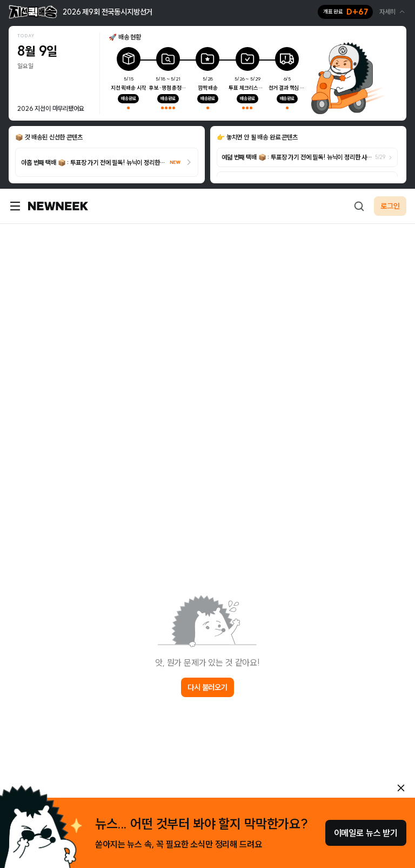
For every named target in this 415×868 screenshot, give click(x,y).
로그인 (390, 206)
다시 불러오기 (207, 687)
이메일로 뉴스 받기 (366, 833)
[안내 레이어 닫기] (401, 788)
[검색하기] (359, 206)
